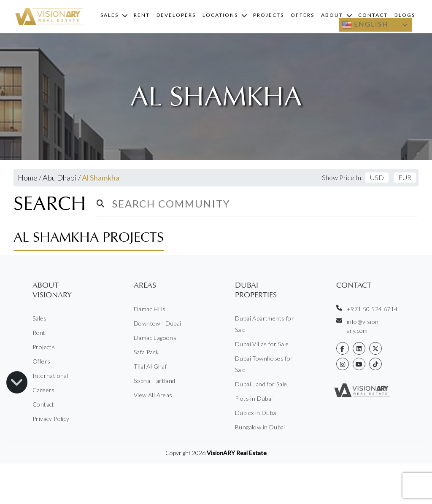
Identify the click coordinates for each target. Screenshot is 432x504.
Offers (302, 15)
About (332, 15)
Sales (109, 15)
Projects (269, 15)
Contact (373, 15)
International (50, 376)
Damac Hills (150, 309)
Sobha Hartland (155, 381)
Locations (220, 15)
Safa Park (146, 352)
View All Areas (153, 395)
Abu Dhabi (60, 178)
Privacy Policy (51, 419)
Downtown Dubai (158, 323)
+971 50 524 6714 (367, 309)
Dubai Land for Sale (261, 384)
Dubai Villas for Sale (262, 344)
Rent (142, 15)
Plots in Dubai (254, 398)
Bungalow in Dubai (260, 427)
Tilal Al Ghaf (150, 366)
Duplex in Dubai (256, 413)
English (365, 25)
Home (28, 178)
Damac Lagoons (155, 338)
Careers (44, 390)
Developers (176, 15)
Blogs (405, 15)
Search (50, 204)
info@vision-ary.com (359, 326)
